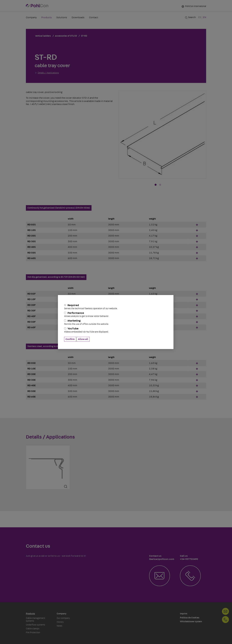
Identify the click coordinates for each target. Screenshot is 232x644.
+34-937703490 (225, 620)
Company (31, 18)
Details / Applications (48, 73)
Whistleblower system (191, 622)
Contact (94, 18)
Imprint (184, 614)
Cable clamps (33, 629)
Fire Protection (33, 633)
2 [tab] (160, 185)
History (60, 622)
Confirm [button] (70, 339)
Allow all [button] (83, 339)
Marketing (116, 322)
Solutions (62, 18)
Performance (116, 315)
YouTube (116, 330)
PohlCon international (194, 6)
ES (200, 18)
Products (47, 18)
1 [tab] (156, 185)
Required (116, 307)
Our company (63, 618)
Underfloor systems (36, 625)
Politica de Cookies (190, 618)
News (59, 626)
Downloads (78, 18)
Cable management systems (35, 620)
